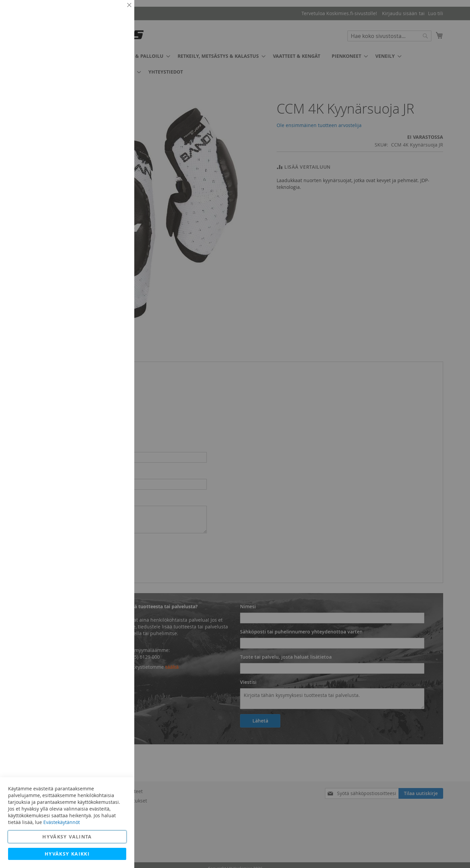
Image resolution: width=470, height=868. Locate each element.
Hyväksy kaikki (67, 854)
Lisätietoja (114, 62)
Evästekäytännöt (62, 822)
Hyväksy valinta (67, 837)
